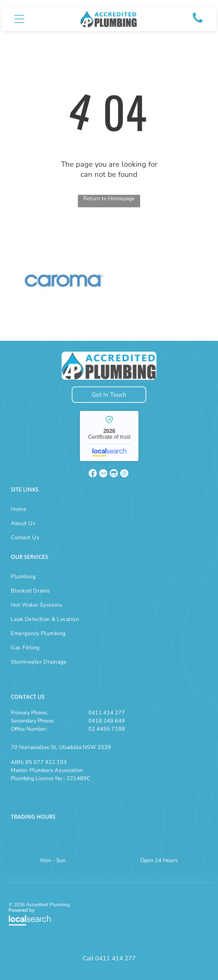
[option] (64, 281)
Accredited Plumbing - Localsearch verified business (109, 436)
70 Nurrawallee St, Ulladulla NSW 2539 (61, 747)
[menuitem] (25, 509)
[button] (19, 19)
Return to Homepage (109, 199)
